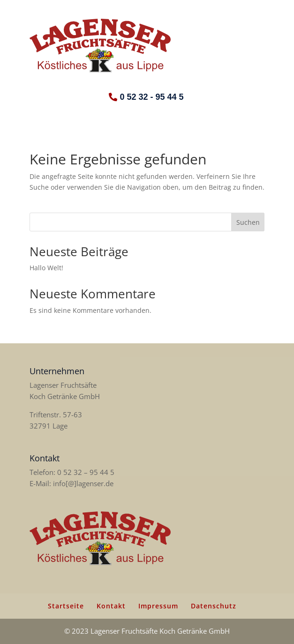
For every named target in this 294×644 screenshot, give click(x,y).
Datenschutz (214, 606)
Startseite (66, 606)
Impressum (158, 606)
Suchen (248, 222)
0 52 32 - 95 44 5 (151, 97)
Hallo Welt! (46, 268)
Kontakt (111, 606)
